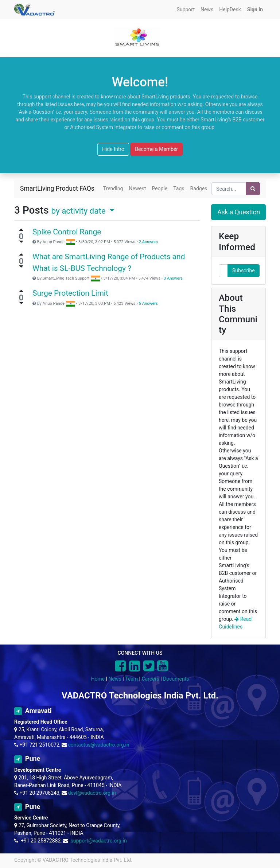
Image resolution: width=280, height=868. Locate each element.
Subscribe (244, 270)
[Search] (253, 189)
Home (98, 679)
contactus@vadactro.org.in (99, 745)
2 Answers (148, 242)
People (160, 188)
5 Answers (148, 303)
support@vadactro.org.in (98, 841)
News (115, 679)
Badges (199, 188)
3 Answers (173, 278)
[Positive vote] (21, 230)
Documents (176, 679)
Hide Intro (113, 149)
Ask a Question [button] (239, 212)
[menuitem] (186, 10)
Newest (137, 188)
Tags (179, 188)
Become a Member (156, 149)
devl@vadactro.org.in (92, 793)
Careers (150, 679)
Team (131, 679)
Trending (113, 188)
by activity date (80, 211)
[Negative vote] (21, 242)
